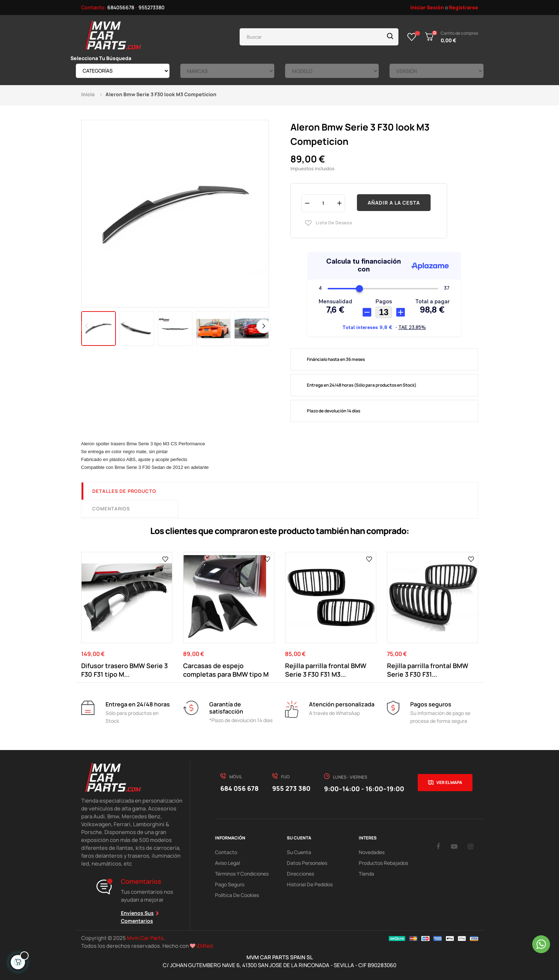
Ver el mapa (449, 782)
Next (264, 326)
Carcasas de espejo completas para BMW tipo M (226, 670)
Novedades (372, 852)
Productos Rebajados (383, 863)
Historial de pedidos (310, 884)
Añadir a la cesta (394, 203)
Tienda (366, 874)
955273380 (151, 7)
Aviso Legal (227, 863)
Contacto (226, 852)
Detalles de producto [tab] (124, 491)
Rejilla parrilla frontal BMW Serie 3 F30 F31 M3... (326, 670)
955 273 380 (291, 788)
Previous (87, 326)
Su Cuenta (299, 852)
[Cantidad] (323, 203)
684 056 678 (239, 788)
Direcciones (300, 874)
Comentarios (111, 509)
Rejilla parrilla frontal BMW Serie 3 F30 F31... (428, 670)
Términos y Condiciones (242, 874)
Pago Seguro (230, 884)
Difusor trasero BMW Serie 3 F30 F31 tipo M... (124, 670)
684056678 (121, 7)
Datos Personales (307, 863)
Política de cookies (237, 895)
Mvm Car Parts (145, 938)
